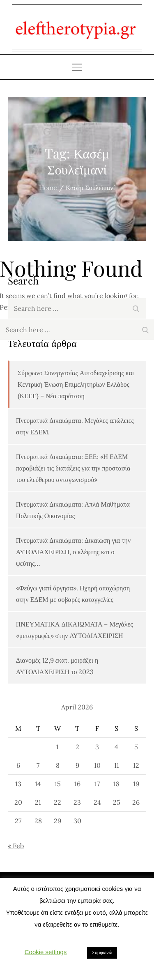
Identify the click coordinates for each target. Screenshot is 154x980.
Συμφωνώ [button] (102, 952)
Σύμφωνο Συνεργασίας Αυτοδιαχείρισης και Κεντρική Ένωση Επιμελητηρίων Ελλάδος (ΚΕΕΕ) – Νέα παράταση (76, 384)
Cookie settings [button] (46, 952)
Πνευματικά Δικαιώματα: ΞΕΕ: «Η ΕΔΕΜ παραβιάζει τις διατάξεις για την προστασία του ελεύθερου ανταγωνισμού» (73, 468)
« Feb (16, 846)
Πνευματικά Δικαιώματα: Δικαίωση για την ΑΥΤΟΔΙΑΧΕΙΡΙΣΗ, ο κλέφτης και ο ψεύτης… (73, 552)
